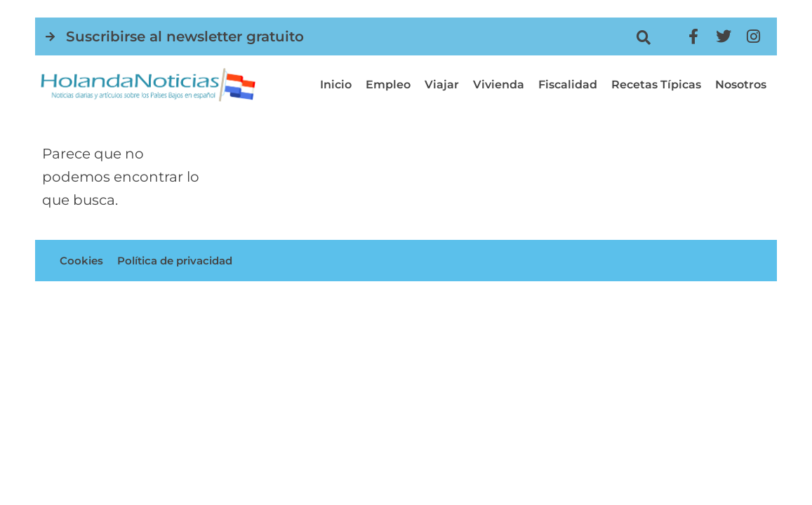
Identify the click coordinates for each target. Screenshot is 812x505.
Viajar (442, 85)
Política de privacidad (182, 263)
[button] (643, 38)
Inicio (336, 85)
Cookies (82, 263)
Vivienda (499, 85)
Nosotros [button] (741, 85)
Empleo (388, 85)
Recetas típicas (656, 85)
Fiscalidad (568, 85)
